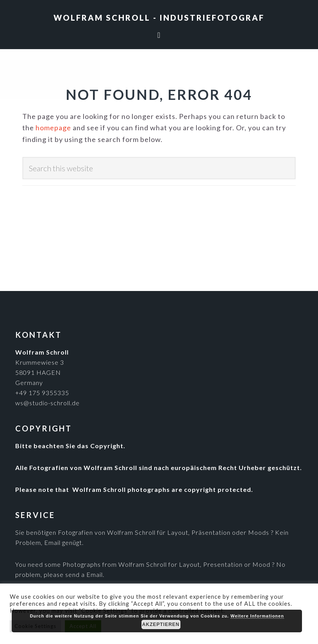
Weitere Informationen (257, 616)
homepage (53, 128)
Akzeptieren (161, 624)
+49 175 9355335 (42, 393)
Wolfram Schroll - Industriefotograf (159, 18)
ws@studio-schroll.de (47, 403)
